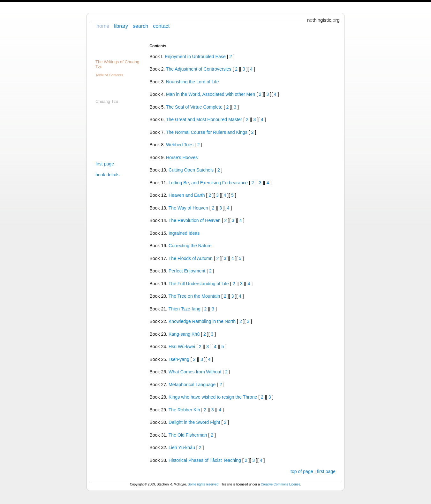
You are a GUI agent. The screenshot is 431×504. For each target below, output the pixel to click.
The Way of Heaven (188, 208)
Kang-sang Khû (184, 334)
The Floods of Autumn (191, 258)
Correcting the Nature (190, 246)
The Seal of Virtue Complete (194, 107)
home (103, 26)
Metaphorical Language (192, 385)
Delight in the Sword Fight (194, 422)
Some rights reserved (203, 484)
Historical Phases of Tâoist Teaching (205, 460)
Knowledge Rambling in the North (202, 321)
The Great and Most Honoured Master (204, 119)
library (121, 26)
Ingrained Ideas (184, 233)
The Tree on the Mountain (194, 296)
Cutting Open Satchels (191, 170)
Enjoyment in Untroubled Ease (195, 57)
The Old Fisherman (188, 435)
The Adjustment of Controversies (199, 69)
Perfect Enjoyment (187, 271)
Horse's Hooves (182, 157)
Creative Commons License (281, 484)
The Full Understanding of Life (199, 284)
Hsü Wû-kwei (182, 347)
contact (161, 26)
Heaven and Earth (187, 195)
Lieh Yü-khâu (182, 447)
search (140, 26)
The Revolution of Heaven (195, 220)
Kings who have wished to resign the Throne (213, 397)
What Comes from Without (195, 372)
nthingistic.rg (323, 20)
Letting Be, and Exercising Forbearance (208, 183)
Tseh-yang (179, 359)
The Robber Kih (184, 410)
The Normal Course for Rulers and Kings (207, 132)
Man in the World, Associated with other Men (211, 94)
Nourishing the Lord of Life (193, 82)
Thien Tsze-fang (185, 309)
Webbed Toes (180, 145)
